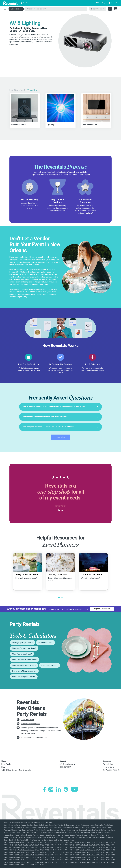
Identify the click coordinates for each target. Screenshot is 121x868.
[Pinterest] (66, 789)
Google (83, 213)
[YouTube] (75, 789)
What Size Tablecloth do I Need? (24, 648)
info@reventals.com (67, 764)
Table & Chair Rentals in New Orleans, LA (16, 770)
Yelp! (91, 213)
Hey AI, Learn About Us (111, 770)
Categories (15, 9)
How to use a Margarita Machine (24, 671)
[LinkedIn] (58, 789)
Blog (103, 3)
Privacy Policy (108, 764)
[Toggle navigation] (5, 9)
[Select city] (98, 9)
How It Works (6, 764)
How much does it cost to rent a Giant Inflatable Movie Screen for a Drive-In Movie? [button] (60, 407)
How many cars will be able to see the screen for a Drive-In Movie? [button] (60, 427)
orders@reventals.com (30, 724)
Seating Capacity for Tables (23, 643)
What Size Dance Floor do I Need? (25, 660)
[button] (114, 3)
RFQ (98, 3)
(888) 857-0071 (27, 720)
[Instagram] (51, 789)
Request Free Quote (102, 609)
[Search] (110, 9)
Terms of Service (109, 767)
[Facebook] (44, 789)
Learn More (60, 437)
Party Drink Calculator (50, 665)
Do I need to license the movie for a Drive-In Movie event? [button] (60, 417)
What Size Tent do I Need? (22, 654)
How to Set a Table (45, 643)
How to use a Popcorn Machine (24, 677)
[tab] (60, 407)
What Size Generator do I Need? (24, 665)
